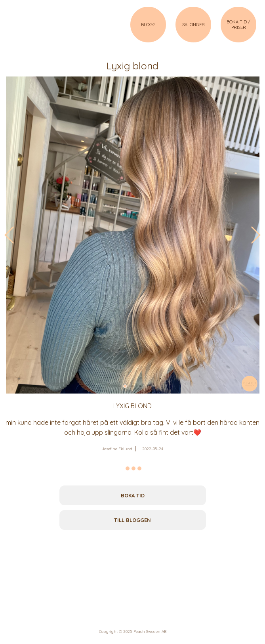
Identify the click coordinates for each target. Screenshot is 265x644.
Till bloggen (132, 520)
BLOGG (148, 25)
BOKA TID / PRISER (238, 25)
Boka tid (133, 495)
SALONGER (194, 25)
